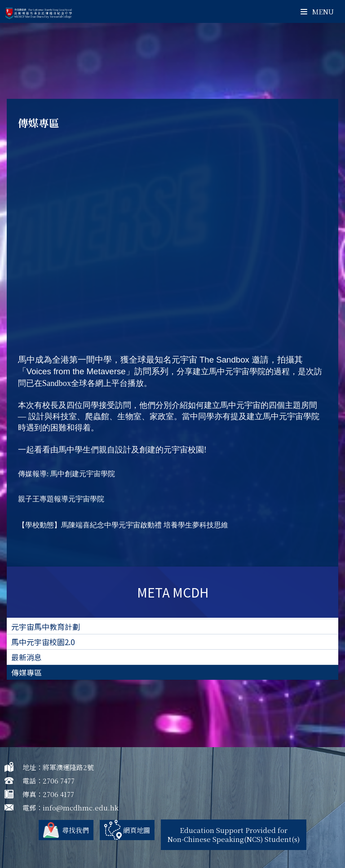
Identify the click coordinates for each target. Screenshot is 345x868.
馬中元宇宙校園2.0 (43, 642)
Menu (317, 11)
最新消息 (27, 657)
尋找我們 (75, 830)
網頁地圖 (137, 830)
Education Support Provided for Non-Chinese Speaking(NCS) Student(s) (234, 835)
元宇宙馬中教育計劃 (46, 627)
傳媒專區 (27, 672)
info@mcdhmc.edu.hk (81, 808)
